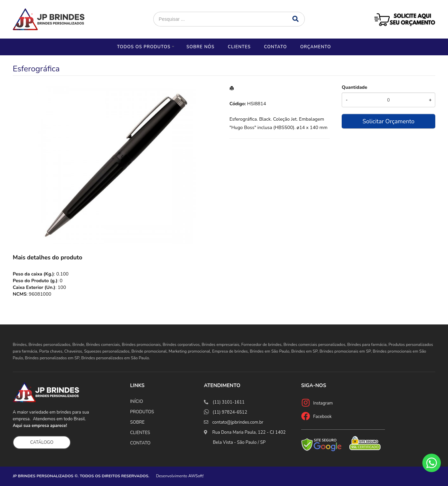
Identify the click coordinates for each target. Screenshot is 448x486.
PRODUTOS (142, 412)
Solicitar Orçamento (388, 121)
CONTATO (140, 443)
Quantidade (354, 87)
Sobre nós (201, 47)
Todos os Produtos (144, 47)
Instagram (323, 403)
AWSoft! (196, 476)
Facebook (322, 417)
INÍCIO (136, 402)
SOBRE (137, 422)
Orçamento (316, 47)
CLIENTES (140, 433)
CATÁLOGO (42, 442)
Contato (275, 47)
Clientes (239, 47)
